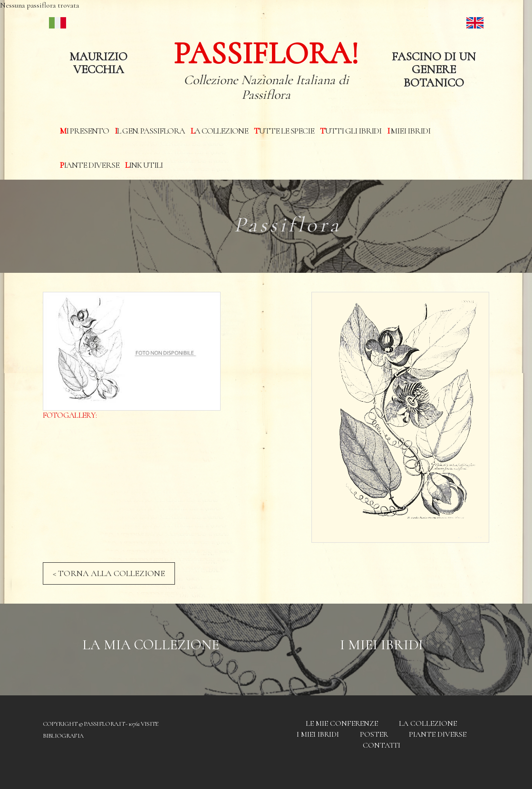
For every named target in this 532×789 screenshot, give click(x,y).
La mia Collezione (151, 645)
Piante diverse (90, 165)
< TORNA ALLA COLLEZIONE (109, 573)
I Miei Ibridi (382, 645)
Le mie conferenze (342, 723)
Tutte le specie (284, 131)
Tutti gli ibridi (351, 131)
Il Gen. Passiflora (150, 131)
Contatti (382, 745)
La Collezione (219, 131)
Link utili (144, 165)
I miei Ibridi (409, 131)
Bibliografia (63, 736)
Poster (374, 734)
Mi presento (84, 131)
